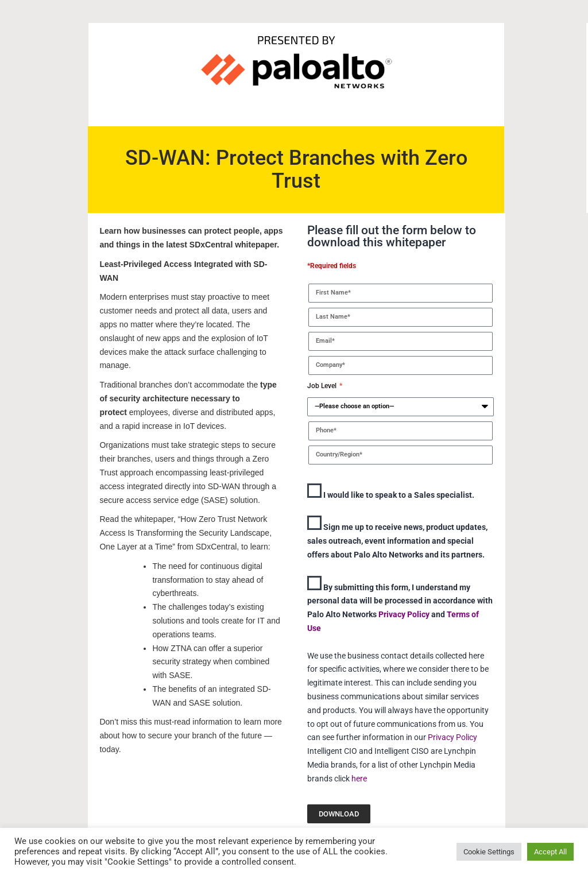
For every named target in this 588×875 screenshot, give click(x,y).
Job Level (323, 386)
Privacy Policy (405, 614)
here (359, 779)
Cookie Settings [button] (489, 852)
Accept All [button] (550, 852)
